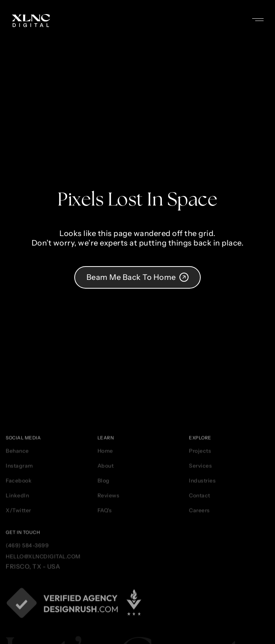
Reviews (109, 569)
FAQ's (105, 584)
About (106, 540)
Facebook (19, 554)
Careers (199, 584)
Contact (200, 569)
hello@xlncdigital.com (43, 631)
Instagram (19, 540)
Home (105, 525)
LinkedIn (17, 569)
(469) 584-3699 (27, 620)
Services (200, 540)
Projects (200, 525)
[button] (264, 16)
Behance (17, 525)
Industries (202, 554)
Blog (104, 554)
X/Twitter (18, 584)
